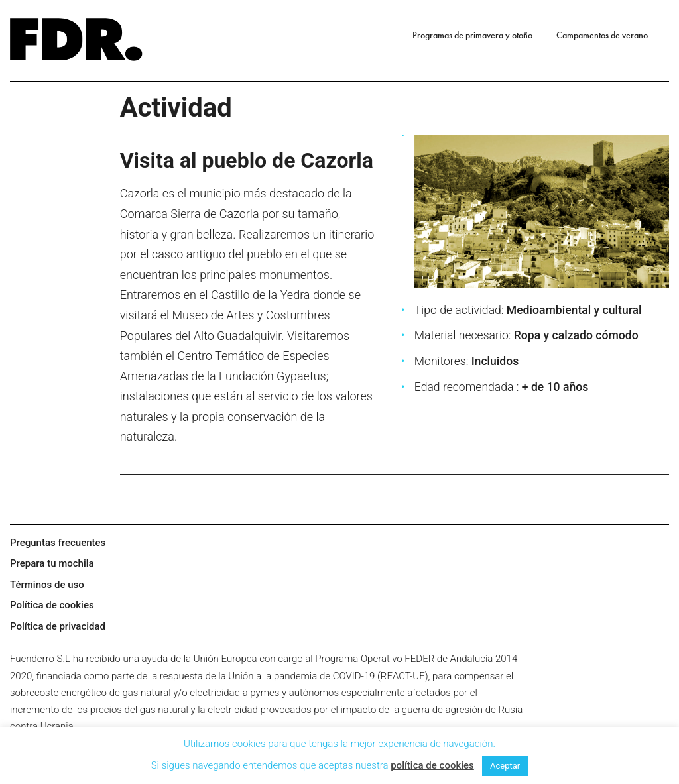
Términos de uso (47, 585)
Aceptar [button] (505, 766)
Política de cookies (52, 605)
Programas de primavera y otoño (472, 35)
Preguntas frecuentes (58, 543)
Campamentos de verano (602, 35)
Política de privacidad (58, 626)
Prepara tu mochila (52, 563)
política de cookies (432, 765)
